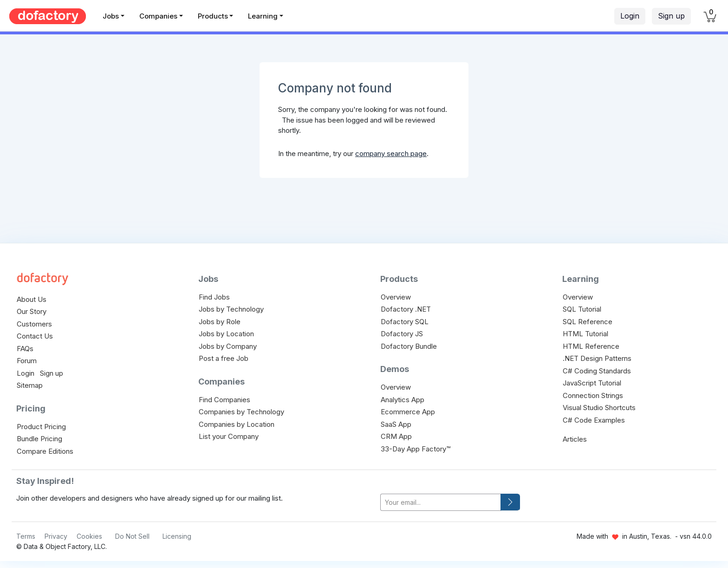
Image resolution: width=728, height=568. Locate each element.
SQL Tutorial (582, 309)
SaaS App (396, 424)
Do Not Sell (132, 536)
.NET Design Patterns (597, 358)
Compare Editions (45, 451)
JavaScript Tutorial (592, 383)
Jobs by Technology (231, 309)
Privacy (56, 536)
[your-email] (441, 502)
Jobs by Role (220, 322)
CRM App (396, 436)
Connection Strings (593, 395)
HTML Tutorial (585, 334)
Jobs (111, 16)
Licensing (177, 536)
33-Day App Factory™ (416, 449)
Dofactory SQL (405, 322)
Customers (34, 324)
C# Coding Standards (597, 371)
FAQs (25, 349)
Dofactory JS (402, 334)
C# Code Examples (594, 420)
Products (213, 16)
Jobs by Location (226, 334)
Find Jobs (214, 297)
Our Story (32, 311)
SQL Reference (588, 322)
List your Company (229, 436)
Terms (26, 536)
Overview (396, 297)
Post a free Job (224, 358)
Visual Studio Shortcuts (599, 408)
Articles (575, 439)
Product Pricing (41, 427)
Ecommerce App (408, 412)
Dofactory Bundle (409, 346)
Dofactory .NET (406, 309)
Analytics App (403, 400)
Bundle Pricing (39, 439)
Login (630, 16)
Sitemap (30, 385)
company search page (391, 153)
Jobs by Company (228, 346)
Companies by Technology (241, 412)
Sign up (671, 16)
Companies (158, 16)
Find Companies (224, 400)
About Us (32, 299)
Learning (263, 16)
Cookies (89, 536)
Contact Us (35, 336)
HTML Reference (591, 346)
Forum (27, 361)
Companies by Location (237, 424)
